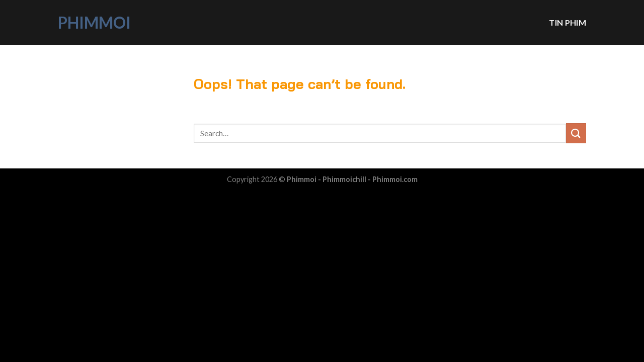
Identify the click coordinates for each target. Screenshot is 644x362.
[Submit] (576, 133)
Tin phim (568, 22)
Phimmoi (94, 23)
